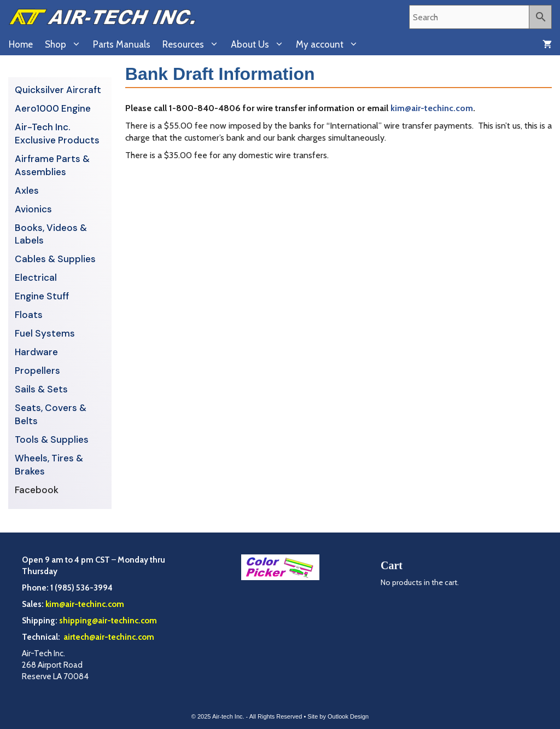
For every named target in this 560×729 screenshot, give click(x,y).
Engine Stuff (42, 296)
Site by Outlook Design (338, 716)
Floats (29, 315)
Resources (194, 44)
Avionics (33, 209)
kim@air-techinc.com (432, 108)
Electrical (36, 277)
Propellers (37, 371)
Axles (27, 190)
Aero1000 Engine (53, 108)
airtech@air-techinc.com (108, 637)
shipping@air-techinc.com (108, 621)
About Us (260, 44)
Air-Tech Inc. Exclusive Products (57, 134)
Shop (66, 44)
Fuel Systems (45, 333)
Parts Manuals (122, 44)
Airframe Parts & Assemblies (52, 165)
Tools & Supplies (52, 439)
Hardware (36, 352)
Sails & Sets (41, 389)
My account (330, 44)
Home (21, 44)
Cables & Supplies (55, 259)
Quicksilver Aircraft (58, 90)
